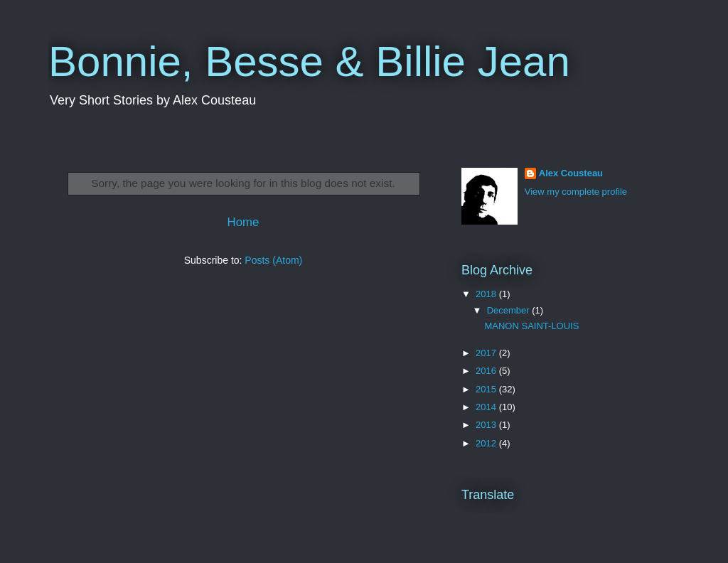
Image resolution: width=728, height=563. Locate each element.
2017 (487, 353)
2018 (487, 294)
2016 (487, 371)
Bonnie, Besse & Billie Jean (309, 61)
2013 (487, 425)
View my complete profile (576, 192)
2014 (487, 407)
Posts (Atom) (273, 260)
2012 (487, 443)
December (510, 310)
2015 (487, 389)
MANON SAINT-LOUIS (531, 326)
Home (243, 222)
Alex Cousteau (571, 173)
